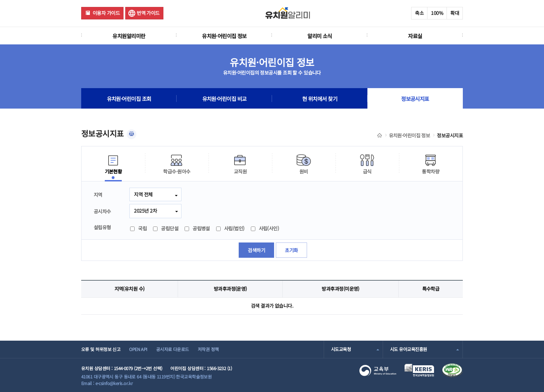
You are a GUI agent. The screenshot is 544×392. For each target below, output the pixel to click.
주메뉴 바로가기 (0, 0)
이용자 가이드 (106, 13)
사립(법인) (230, 228)
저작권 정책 (208, 349)
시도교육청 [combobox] (341, 349)
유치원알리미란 (129, 36)
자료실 (415, 36)
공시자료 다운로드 (173, 349)
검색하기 (256, 250)
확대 (455, 13)
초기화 (291, 250)
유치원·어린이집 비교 (224, 99)
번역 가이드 (148, 13)
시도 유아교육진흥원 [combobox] (408, 349)
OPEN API (138, 349)
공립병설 (197, 228)
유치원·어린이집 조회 (129, 99)
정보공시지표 (415, 99)
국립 (138, 228)
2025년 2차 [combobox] (145, 211)
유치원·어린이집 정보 (224, 36)
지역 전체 (143, 194)
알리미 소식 (320, 36)
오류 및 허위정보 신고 (101, 349)
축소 (419, 13)
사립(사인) (265, 228)
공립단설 (166, 228)
